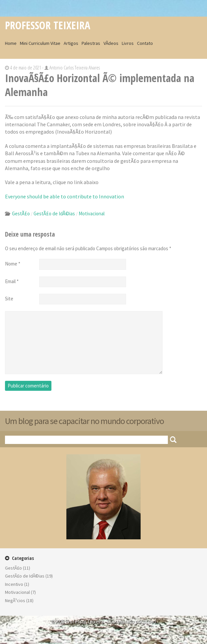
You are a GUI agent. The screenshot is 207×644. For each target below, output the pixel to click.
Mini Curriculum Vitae (40, 43)
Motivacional (92, 214)
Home (11, 43)
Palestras (91, 43)
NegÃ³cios (15, 600)
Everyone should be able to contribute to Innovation (65, 196)
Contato (145, 43)
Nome (13, 264)
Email (12, 281)
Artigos (71, 43)
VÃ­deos (111, 43)
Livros (128, 43)
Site (9, 299)
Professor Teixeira (48, 25)
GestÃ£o (21, 214)
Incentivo (14, 584)
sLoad (150, 622)
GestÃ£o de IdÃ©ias (54, 214)
